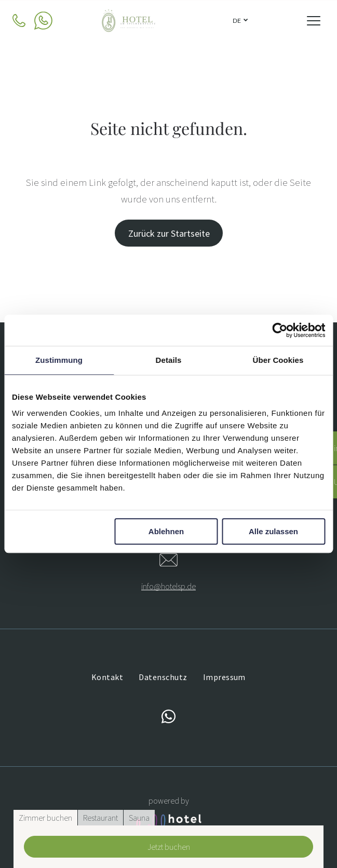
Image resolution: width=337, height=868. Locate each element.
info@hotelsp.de (168, 586)
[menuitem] (107, 677)
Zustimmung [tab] (59, 360)
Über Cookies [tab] (278, 360)
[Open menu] (314, 21)
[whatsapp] (169, 718)
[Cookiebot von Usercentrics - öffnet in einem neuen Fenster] (280, 330)
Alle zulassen (273, 532)
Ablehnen (166, 532)
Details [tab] (169, 360)
